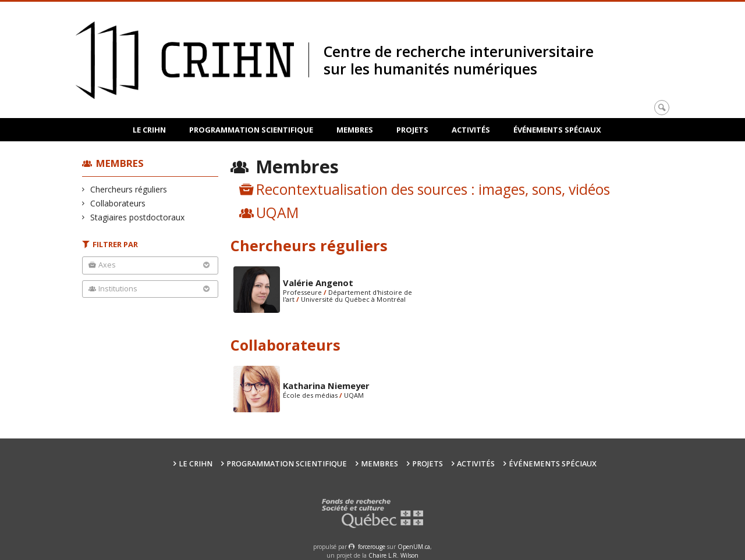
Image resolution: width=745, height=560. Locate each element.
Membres (355, 130)
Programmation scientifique (251, 130)
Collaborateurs (118, 203)
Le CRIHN (149, 130)
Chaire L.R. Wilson (393, 555)
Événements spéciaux (557, 130)
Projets (412, 130)
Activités (471, 130)
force (372, 547)
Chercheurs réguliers (129, 189)
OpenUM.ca (414, 547)
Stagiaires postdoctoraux (138, 217)
